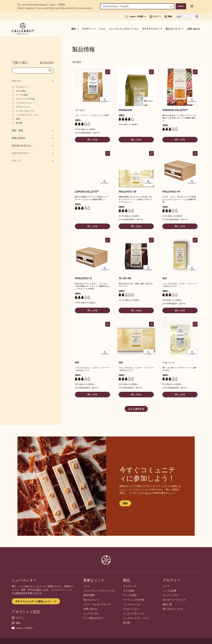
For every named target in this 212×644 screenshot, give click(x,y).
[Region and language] (137, 6)
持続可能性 (89, 595)
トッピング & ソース (134, 613)
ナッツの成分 (130, 595)
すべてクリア (47, 63)
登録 (125, 503)
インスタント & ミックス (136, 618)
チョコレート (130, 586)
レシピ (102, 29)
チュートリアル (171, 595)
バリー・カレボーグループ (97, 604)
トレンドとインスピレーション (124, 29)
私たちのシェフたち (173, 609)
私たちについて (91, 600)
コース (166, 586)
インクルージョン (132, 604)
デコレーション (131, 609)
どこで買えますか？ (94, 618)
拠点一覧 (167, 604)
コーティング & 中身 (134, 600)
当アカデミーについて (174, 600)
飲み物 (127, 623)
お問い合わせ (193, 29)
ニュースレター (91, 613)
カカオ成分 (129, 591)
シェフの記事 (170, 591)
